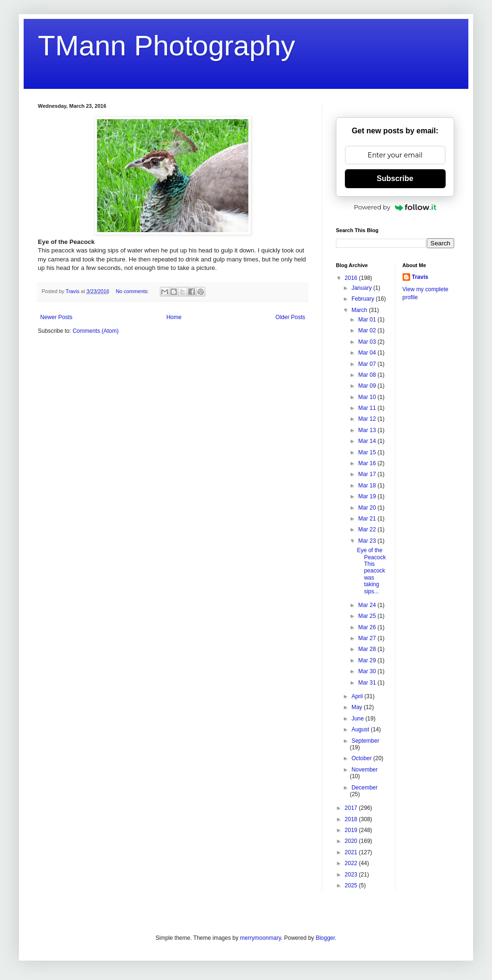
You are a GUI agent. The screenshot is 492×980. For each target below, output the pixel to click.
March (360, 310)
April (358, 696)
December (365, 788)
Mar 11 (368, 408)
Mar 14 (368, 441)
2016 (352, 278)
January (362, 288)
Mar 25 (368, 616)
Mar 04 (368, 353)
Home (174, 317)
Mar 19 (368, 496)
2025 (352, 885)
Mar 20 (368, 508)
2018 (352, 819)
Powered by (395, 207)
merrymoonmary (260, 938)
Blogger (325, 938)
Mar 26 (368, 627)
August (361, 729)
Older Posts (290, 317)
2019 (352, 830)
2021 (352, 852)
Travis (420, 277)
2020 (352, 841)
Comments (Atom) (95, 331)
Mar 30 (368, 671)
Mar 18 (368, 486)
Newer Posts (56, 317)
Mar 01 (368, 320)
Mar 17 (368, 474)
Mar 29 (368, 660)
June (358, 719)
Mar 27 (368, 638)
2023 (352, 875)
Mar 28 (368, 649)
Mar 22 (368, 529)
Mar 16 (368, 463)
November (365, 770)
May (358, 707)
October (362, 758)
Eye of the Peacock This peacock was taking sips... (371, 571)
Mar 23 (368, 541)
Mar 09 (368, 386)
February (364, 299)
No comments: (133, 291)
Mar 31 (368, 683)
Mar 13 (368, 430)
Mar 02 (368, 330)
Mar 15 (368, 452)
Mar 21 (368, 519)
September (365, 741)
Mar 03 (368, 342)
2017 (352, 808)
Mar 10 (368, 397)
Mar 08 (368, 375)
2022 (352, 863)
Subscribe (395, 178)
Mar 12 (368, 419)
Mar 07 (368, 364)
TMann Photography (167, 46)
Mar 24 (368, 605)
